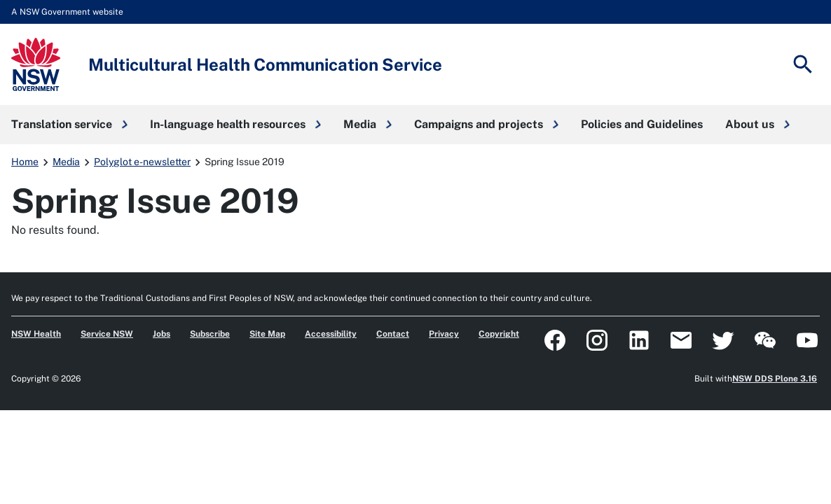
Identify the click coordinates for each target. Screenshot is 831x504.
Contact (393, 334)
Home (25, 162)
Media (66, 162)
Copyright (499, 334)
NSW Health (36, 334)
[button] (69, 125)
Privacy (444, 334)
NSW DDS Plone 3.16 (775, 379)
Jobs (162, 334)
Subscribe (210, 334)
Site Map (267, 334)
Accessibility (331, 334)
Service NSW (107, 334)
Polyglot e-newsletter (142, 162)
